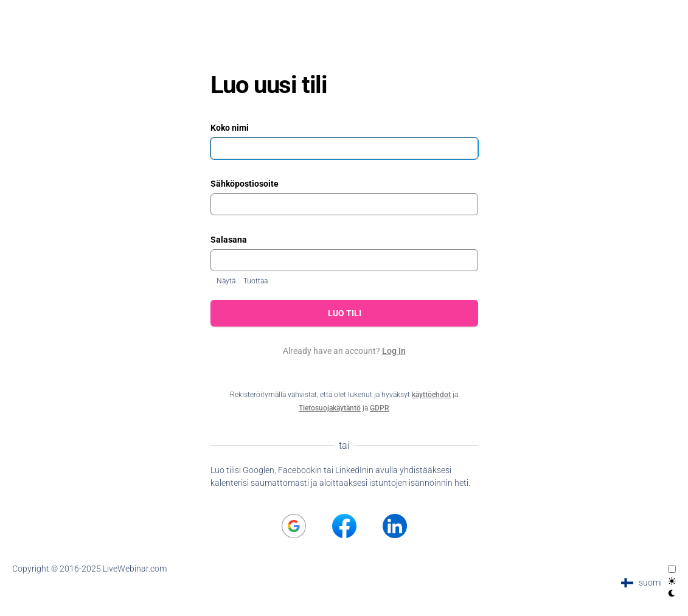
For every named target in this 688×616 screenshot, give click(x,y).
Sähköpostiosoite (245, 184)
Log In (394, 351)
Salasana (229, 240)
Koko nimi (230, 128)
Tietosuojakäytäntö (330, 408)
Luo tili (344, 313)
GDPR (380, 408)
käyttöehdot (431, 395)
